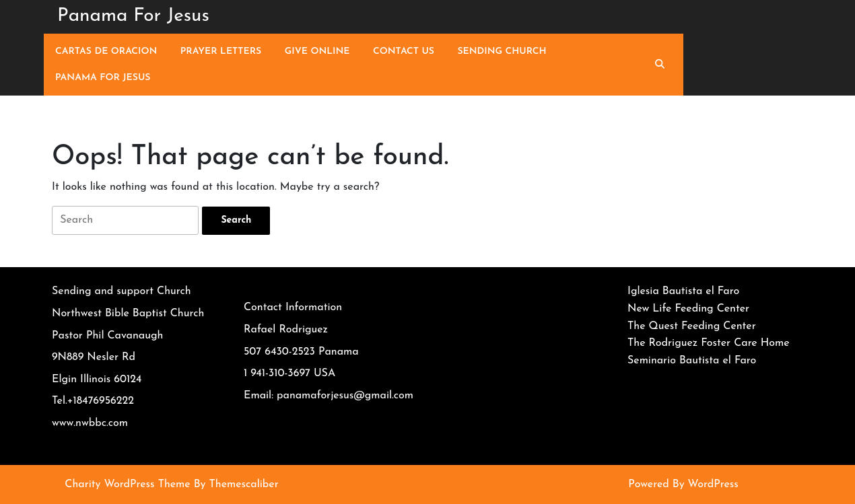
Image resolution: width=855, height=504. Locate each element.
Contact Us (404, 51)
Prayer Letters (221, 51)
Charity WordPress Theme (127, 484)
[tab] (236, 221)
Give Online (317, 51)
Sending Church (502, 51)
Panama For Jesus (133, 16)
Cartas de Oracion (106, 51)
